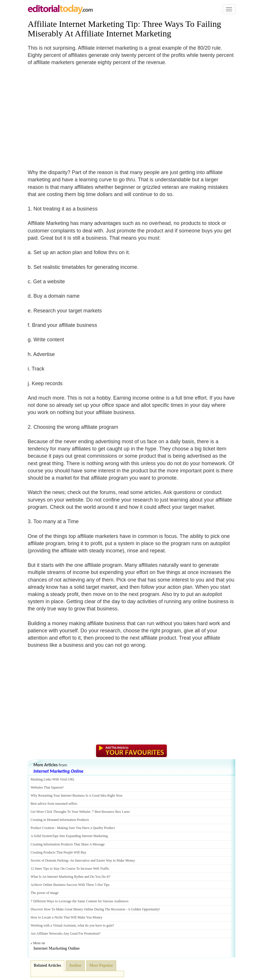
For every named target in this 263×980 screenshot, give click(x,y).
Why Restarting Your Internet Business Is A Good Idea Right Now (77, 795)
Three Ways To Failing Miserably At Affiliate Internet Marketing (124, 29)
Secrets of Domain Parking (49, 860)
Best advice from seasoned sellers (54, 804)
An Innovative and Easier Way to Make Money (102, 860)
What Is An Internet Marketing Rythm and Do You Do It (70, 877)
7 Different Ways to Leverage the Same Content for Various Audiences (80, 901)
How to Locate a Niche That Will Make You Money (66, 917)
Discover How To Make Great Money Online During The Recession (78, 909)
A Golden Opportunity (143, 909)
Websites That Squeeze (47, 787)
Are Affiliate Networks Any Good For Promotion (65, 934)
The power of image (45, 893)
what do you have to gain (95, 925)
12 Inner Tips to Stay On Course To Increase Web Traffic (70, 869)
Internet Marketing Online (58, 771)
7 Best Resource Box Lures (111, 812)
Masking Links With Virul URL (53, 779)
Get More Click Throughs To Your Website (60, 812)
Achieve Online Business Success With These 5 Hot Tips (70, 885)
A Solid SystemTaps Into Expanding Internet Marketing (69, 836)
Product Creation (42, 828)
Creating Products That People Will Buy (58, 852)
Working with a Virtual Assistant (53, 925)
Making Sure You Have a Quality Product (86, 828)
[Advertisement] (76, 114)
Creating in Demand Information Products (60, 820)
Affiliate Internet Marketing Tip (83, 24)
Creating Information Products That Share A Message (68, 844)
